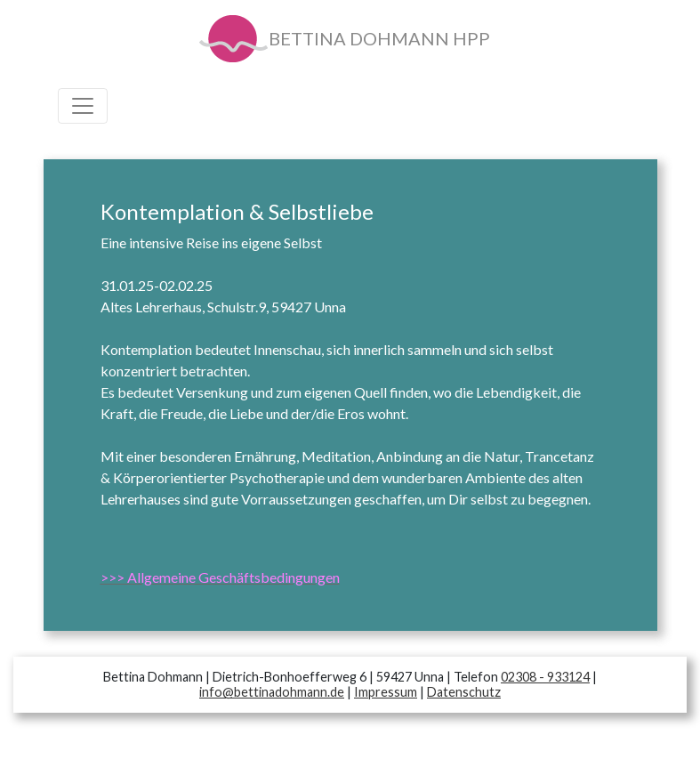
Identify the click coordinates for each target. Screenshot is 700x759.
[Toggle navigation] (83, 106)
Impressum (386, 692)
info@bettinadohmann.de (272, 692)
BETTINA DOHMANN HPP (343, 40)
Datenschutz (464, 692)
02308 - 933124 (545, 677)
